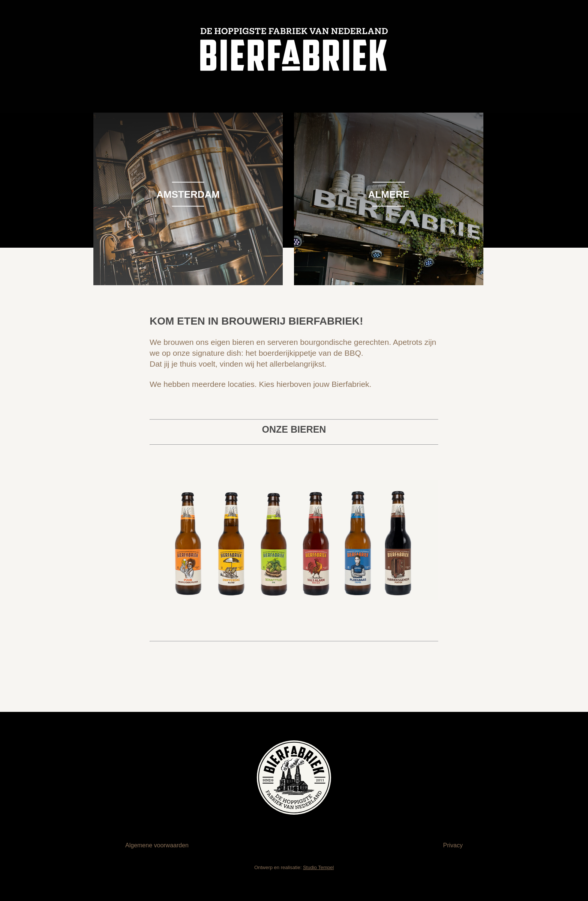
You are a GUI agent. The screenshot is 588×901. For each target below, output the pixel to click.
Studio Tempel (318, 867)
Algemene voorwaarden (157, 845)
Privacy (453, 845)
